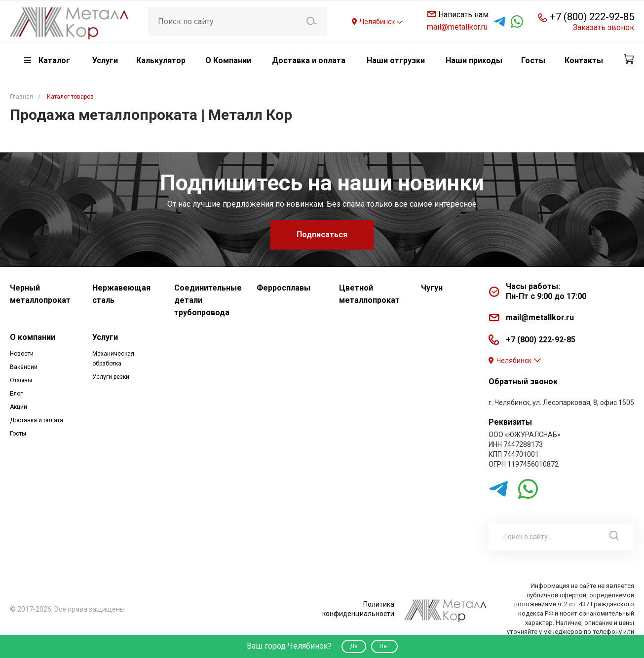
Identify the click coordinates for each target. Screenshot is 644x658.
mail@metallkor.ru (457, 27)
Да (354, 646)
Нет (384, 646)
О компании (33, 337)
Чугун (432, 288)
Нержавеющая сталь (121, 294)
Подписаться (322, 235)
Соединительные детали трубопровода (208, 300)
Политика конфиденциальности (358, 609)
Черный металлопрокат (40, 294)
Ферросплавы (284, 288)
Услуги (105, 337)
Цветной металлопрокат (369, 294)
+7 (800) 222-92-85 (592, 17)
